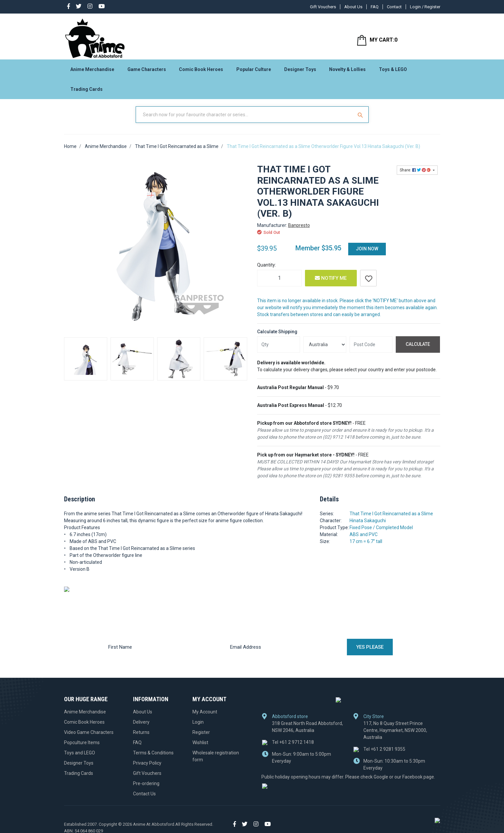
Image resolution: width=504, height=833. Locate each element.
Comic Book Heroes (201, 71)
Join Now (367, 254)
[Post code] (371, 350)
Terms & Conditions (153, 758)
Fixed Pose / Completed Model (381, 533)
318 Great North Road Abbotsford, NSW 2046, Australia (307, 732)
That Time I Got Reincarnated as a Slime (391, 519)
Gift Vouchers (323, 7)
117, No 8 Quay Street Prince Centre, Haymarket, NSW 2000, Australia (395, 736)
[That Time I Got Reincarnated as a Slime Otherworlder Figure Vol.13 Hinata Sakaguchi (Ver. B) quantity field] (279, 283)
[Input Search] (245, 120)
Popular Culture (254, 71)
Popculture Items (82, 747)
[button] (368, 283)
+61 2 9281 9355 (384, 754)
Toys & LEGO (393, 71)
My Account (205, 717)
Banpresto (299, 231)
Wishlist (200, 747)
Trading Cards (86, 91)
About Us (353, 7)
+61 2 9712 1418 (293, 747)
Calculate (418, 349)
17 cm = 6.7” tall (366, 547)
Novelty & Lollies (347, 71)
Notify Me (331, 283)
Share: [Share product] (416, 175)
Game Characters (147, 71)
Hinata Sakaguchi (368, 526)
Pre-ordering (146, 788)
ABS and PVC (364, 540)
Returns (141, 737)
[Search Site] (361, 120)
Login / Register (425, 7)
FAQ (375, 7)
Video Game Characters (89, 737)
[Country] (325, 350)
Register (201, 737)
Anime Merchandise (92, 71)
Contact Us (144, 799)
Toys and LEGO (80, 758)
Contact (394, 7)
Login (198, 727)
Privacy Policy (147, 768)
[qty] (279, 350)
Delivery (141, 727)
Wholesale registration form (216, 761)
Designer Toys (300, 71)
